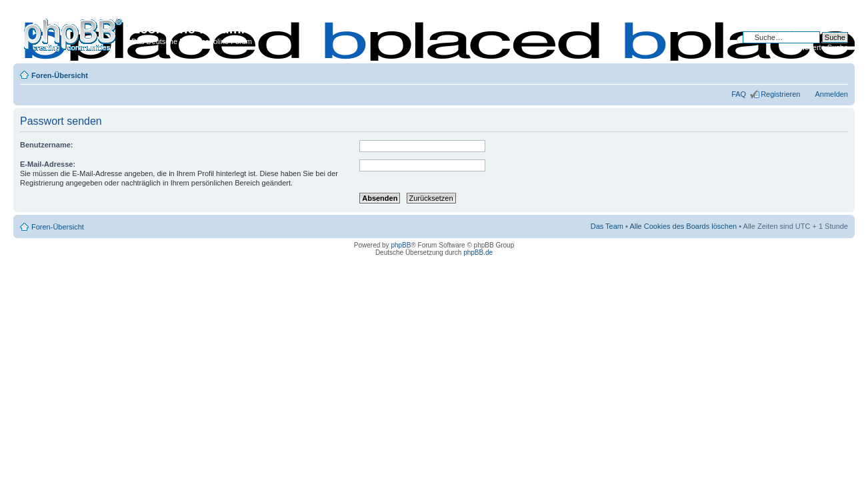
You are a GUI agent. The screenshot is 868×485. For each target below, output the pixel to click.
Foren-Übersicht (60, 75)
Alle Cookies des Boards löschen (683, 226)
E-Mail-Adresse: (48, 164)
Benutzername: (46, 145)
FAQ (739, 94)
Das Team (607, 226)
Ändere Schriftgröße (838, 73)
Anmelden (831, 94)
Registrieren (780, 94)
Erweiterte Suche (820, 47)
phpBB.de (478, 253)
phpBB (401, 245)
